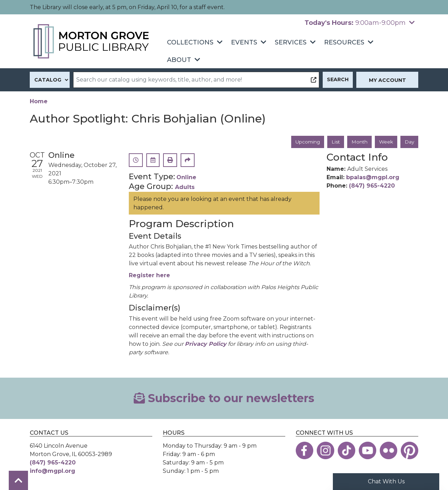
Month (359, 142)
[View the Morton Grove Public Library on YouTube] (367, 451)
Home (39, 101)
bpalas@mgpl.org (373, 178)
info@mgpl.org (52, 471)
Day (409, 142)
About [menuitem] (179, 60)
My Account (387, 80)
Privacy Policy (206, 344)
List (334, 142)
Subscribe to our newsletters (224, 398)
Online (186, 178)
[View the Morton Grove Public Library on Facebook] (304, 451)
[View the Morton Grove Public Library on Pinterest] (409, 451)
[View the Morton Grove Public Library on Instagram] (325, 451)
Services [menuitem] (291, 42)
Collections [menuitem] (190, 42)
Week (386, 142)
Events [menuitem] (244, 42)
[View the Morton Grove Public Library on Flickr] (388, 451)
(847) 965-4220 (372, 186)
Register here (149, 276)
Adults (185, 187)
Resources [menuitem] (344, 42)
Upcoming (306, 142)
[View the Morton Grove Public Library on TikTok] (346, 451)
